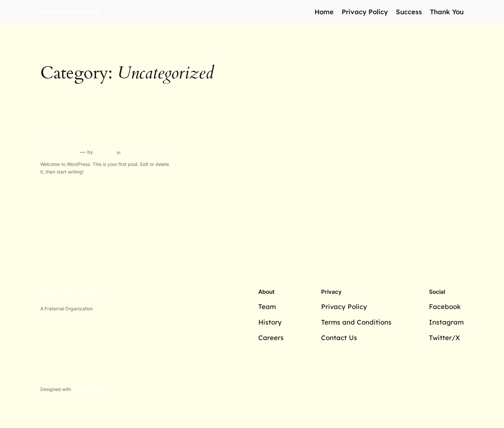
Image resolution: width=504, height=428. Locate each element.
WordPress (90, 389)
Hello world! (59, 136)
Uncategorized (146, 152)
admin (105, 152)
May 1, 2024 (59, 152)
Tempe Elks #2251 (70, 12)
